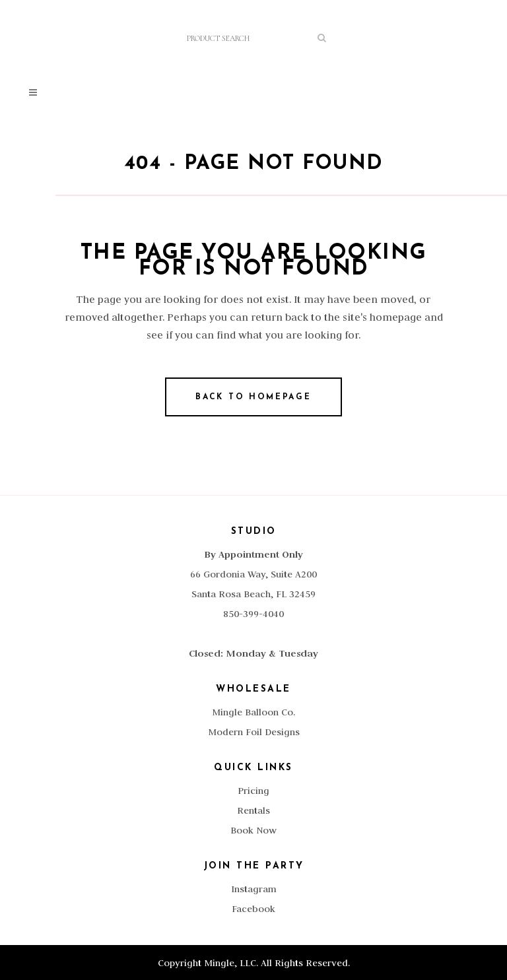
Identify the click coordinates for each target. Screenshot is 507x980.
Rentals (253, 810)
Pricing (253, 791)
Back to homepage (253, 397)
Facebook (253, 909)
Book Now (253, 830)
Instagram (254, 889)
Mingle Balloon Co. (253, 712)
